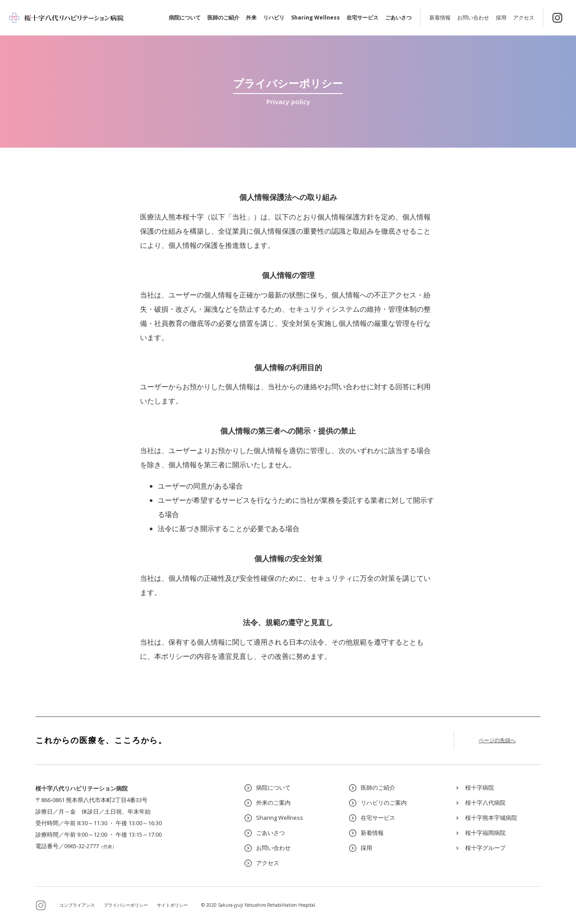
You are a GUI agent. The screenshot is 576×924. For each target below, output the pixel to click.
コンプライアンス (77, 905)
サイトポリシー (172, 905)
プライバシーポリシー (126, 905)
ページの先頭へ (497, 740)
